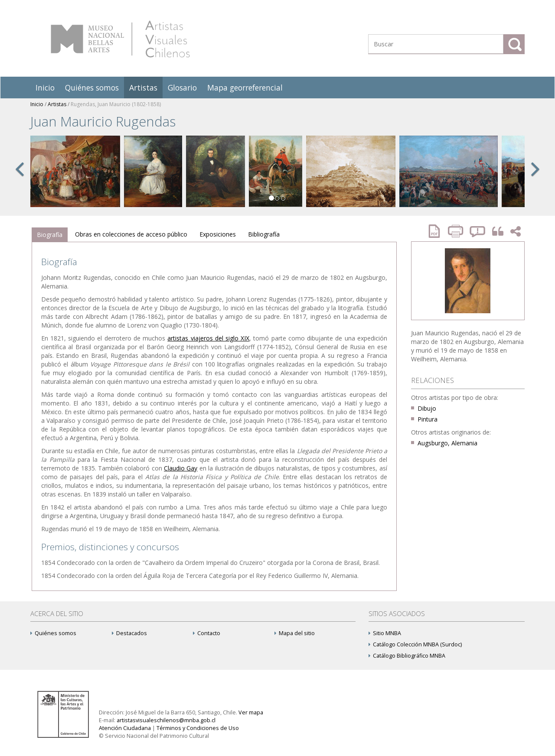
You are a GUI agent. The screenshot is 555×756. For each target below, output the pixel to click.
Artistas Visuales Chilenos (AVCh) (120, 39)
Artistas (143, 88)
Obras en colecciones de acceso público (131, 234)
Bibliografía (264, 234)
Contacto (207, 633)
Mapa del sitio (295, 633)
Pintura (428, 419)
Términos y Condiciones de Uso (198, 728)
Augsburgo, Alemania (447, 443)
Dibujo (427, 408)
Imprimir (457, 231)
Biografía (50, 235)
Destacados (129, 633)
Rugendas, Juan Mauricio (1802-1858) (116, 104)
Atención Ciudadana (125, 728)
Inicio (45, 88)
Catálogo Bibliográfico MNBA (407, 656)
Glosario (182, 88)
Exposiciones (218, 234)
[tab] (50, 235)
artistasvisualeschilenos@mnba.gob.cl (166, 720)
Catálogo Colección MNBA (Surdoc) (415, 644)
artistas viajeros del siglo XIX (208, 338)
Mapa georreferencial (245, 88)
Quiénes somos (92, 88)
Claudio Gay (181, 468)
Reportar (478, 231)
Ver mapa (251, 712)
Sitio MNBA (385, 633)
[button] (20, 178)
